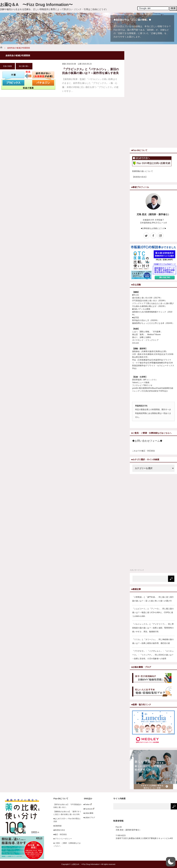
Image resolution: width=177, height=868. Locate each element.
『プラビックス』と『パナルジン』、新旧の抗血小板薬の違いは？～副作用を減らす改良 (90, 71)
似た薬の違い (24, 66)
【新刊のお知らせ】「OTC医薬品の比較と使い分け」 (67, 806)
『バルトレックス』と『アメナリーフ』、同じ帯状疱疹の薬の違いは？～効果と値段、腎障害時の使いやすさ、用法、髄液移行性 (153, 628)
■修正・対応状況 (60, 834)
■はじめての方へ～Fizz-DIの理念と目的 (67, 820)
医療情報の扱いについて (143, 171)
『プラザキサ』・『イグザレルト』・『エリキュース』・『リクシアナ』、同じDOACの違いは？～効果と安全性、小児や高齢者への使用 (153, 655)
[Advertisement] (145, 98)
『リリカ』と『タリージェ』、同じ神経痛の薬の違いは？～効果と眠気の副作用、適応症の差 (153, 641)
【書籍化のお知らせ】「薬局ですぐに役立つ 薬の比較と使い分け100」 (67, 813)
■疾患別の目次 (59, 830)
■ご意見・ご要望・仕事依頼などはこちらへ (67, 844)
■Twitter (87, 804)
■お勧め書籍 (88, 813)
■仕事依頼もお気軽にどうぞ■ (153, 228)
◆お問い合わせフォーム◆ (147, 441)
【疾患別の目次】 (140, 177)
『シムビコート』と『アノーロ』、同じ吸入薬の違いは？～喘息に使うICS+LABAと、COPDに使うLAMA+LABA (153, 612)
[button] (171, 862)
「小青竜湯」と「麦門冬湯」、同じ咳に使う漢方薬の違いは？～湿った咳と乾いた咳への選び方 (153, 599)
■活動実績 (58, 826)
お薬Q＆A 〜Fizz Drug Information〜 (36, 5)
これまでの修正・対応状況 (143, 451)
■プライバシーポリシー (63, 839)
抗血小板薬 (7, 66)
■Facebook (88, 809)
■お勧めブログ (88, 817)
